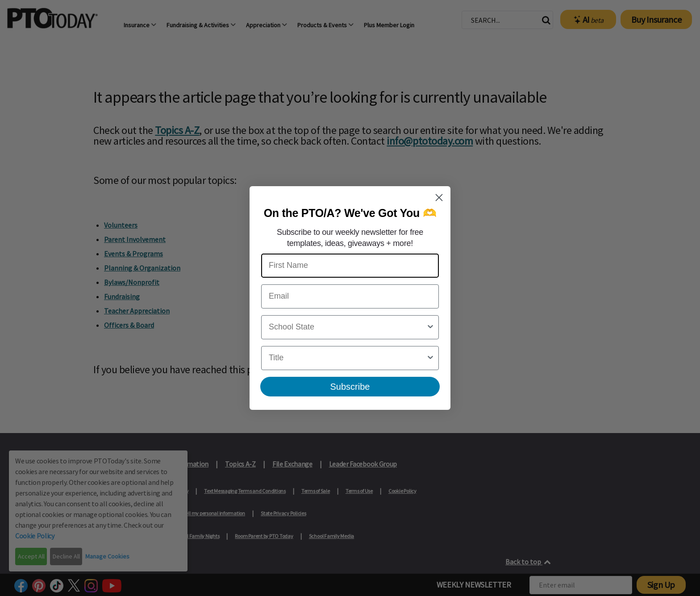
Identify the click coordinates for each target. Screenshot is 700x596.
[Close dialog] (439, 198)
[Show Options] (430, 327)
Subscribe (350, 387)
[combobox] (347, 327)
